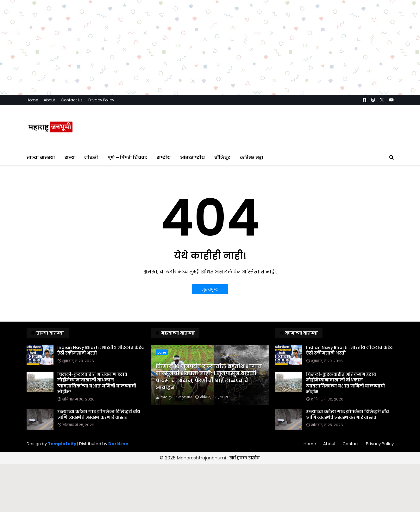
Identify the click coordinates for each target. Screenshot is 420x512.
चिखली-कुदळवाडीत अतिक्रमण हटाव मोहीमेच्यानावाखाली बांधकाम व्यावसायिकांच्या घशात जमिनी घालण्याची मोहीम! (97, 383)
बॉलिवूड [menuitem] (222, 157)
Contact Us (72, 100)
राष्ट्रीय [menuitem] (164, 157)
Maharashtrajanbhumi (202, 458)
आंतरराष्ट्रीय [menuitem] (192, 157)
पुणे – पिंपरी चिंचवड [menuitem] (127, 157)
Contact (351, 444)
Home (32, 100)
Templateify (62, 444)
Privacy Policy (101, 100)
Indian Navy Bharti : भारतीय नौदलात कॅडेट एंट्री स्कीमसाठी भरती (101, 350)
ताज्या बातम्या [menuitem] (41, 157)
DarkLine (118, 444)
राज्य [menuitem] (70, 157)
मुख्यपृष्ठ (210, 289)
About (49, 100)
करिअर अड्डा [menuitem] (252, 157)
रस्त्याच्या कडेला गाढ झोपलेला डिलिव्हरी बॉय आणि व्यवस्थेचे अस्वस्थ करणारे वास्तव (99, 415)
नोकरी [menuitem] (91, 157)
